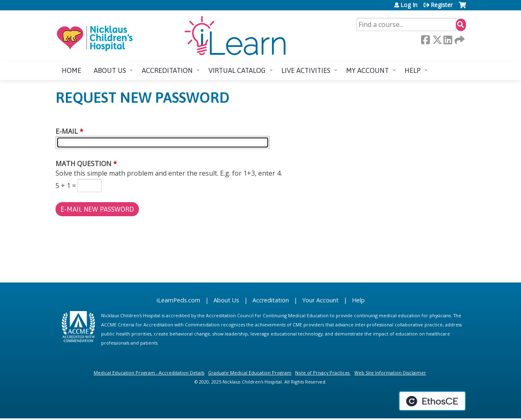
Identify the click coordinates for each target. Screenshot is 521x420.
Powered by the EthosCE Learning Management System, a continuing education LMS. (432, 401)
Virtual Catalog (237, 70)
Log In (409, 5)
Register (442, 5)
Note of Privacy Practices (322, 373)
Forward (459, 40)
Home (71, 70)
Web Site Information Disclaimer (390, 373)
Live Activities (306, 70)
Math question (84, 164)
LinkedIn (448, 40)
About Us (226, 300)
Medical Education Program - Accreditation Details (149, 373)
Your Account (320, 300)
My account (367, 70)
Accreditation (167, 70)
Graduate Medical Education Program (250, 373)
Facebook (425, 40)
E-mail (67, 131)
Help (413, 70)
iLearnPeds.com (178, 300)
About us (110, 70)
